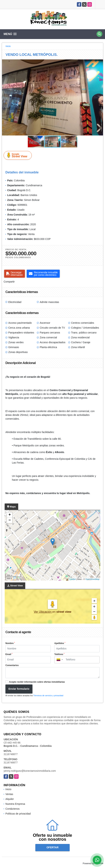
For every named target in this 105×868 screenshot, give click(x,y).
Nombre (10, 643)
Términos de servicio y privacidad (48, 695)
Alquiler (10, 799)
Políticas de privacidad (18, 814)
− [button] (10, 520)
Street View (18, 155)
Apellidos (60, 643)
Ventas (9, 794)
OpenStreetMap (92, 579)
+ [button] (10, 515)
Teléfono (59, 654)
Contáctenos (13, 809)
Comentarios (12, 665)
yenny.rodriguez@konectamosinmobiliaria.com (30, 771)
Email (9, 654)
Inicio (8, 46)
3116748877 (11, 754)
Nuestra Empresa (15, 804)
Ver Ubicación (43, 612)
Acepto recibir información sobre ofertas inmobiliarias (37, 682)
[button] (100, 63)
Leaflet (73, 579)
